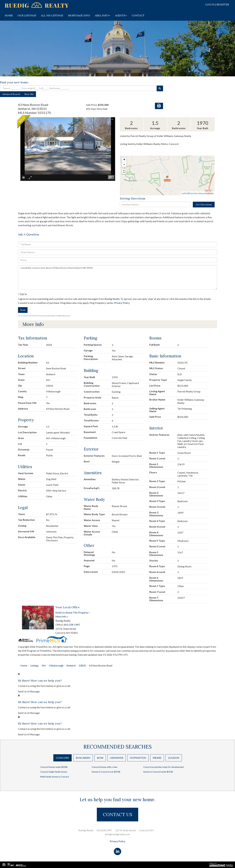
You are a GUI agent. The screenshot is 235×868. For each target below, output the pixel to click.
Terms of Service (63, 316)
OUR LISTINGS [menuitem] (27, 15)
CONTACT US (118, 815)
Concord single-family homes (54, 772)
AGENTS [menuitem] (121, 15)
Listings (34, 665)
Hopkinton (138, 758)
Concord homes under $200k (54, 767)
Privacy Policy (122, 303)
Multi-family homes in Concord (55, 777)
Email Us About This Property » (73, 612)
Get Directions (204, 205)
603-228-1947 (72, 625)
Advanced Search (11, 94)
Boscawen (83, 758)
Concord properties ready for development (164, 767)
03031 (82, 665)
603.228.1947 (104, 830)
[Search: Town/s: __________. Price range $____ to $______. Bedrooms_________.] (78, 88)
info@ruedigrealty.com (118, 834)
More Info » (62, 616)
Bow (100, 758)
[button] (160, 88)
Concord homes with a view (105, 767)
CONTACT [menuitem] (138, 15)
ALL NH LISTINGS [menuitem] (52, 15)
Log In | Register (217, 4)
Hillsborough (56, 665)
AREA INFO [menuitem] (103, 15)
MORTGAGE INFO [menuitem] (79, 15)
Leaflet (184, 193)
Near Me (29, 94)
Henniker (117, 758)
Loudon (174, 758)
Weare (157, 758)
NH (44, 665)
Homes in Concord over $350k (106, 772)
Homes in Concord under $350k (158, 772)
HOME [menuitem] (9, 15)
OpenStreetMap (196, 193)
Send (23, 310)
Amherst (71, 665)
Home (24, 665)
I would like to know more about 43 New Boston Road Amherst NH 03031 (117, 277)
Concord (62, 758)
